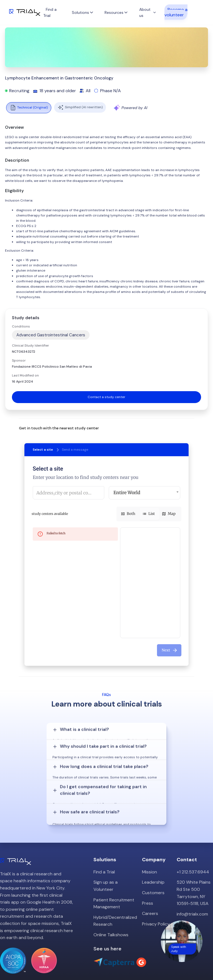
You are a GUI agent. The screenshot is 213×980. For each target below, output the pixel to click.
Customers (153, 867)
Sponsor (19, 360)
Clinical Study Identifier (31, 345)
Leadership (153, 857)
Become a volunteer (176, 12)
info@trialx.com (192, 888)
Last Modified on (25, 375)
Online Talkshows (111, 909)
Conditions (21, 326)
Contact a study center (106, 397)
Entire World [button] (127, 492)
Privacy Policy (156, 898)
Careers (150, 888)
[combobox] (69, 493)
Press (148, 877)
